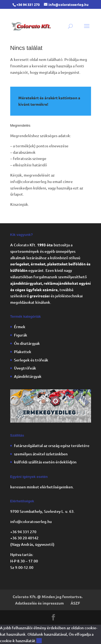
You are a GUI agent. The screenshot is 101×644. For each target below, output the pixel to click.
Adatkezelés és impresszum (39, 603)
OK (39, 641)
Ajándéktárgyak (28, 376)
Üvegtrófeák (25, 368)
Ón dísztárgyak (27, 343)
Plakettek (23, 352)
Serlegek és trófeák (31, 360)
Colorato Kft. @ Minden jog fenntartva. (48, 597)
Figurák (21, 335)
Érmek (20, 327)
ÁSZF (75, 603)
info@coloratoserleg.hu (31, 182)
